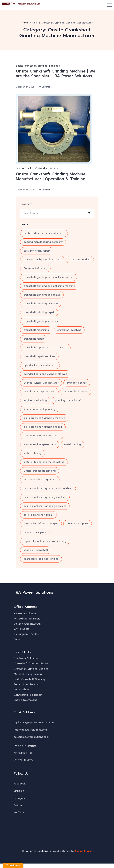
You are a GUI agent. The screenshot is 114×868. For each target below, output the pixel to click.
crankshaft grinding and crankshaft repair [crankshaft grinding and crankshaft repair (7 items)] (49, 277)
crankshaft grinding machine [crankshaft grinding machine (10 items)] (41, 304)
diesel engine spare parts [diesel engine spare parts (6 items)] (39, 392)
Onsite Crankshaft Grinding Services (38, 169)
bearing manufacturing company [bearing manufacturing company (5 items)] (43, 242)
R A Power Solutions (26, 658)
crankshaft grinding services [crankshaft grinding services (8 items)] (41, 321)
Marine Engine (84, 851)
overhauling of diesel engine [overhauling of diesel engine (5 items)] (41, 524)
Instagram (20, 798)
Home (25, 23)
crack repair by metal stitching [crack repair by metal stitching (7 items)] (42, 260)
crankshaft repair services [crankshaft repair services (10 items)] (39, 356)
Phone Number (25, 746)
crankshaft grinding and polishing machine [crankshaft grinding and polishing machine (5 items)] (49, 286)
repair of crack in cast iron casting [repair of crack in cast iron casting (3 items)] (45, 541)
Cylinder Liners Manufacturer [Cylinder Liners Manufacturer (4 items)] (41, 383)
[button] (110, 5)
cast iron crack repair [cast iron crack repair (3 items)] (37, 251)
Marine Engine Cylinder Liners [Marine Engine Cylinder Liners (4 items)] (42, 436)
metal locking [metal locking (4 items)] (73, 444)
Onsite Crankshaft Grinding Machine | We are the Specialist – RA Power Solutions (56, 74)
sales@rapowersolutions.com (31, 737)
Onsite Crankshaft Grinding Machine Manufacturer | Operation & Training (51, 177)
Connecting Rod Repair (28, 695)
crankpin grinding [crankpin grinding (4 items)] (80, 260)
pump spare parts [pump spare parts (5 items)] (78, 524)
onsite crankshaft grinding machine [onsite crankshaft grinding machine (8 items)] (45, 497)
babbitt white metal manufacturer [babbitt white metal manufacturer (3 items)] (44, 233)
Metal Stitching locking (28, 674)
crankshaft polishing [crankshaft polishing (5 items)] (69, 330)
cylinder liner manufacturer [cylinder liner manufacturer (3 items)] (40, 365)
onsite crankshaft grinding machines (38, 66)
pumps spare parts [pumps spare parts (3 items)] (35, 532)
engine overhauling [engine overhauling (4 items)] (35, 400)
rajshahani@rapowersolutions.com (34, 723)
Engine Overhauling (26, 700)
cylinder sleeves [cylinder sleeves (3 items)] (77, 383)
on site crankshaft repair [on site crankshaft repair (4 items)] (38, 515)
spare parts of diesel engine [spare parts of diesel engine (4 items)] (41, 559)
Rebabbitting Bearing (27, 684)
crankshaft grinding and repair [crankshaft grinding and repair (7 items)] (42, 295)
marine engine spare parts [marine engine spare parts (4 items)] (40, 444)
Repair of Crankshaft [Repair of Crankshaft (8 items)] (36, 550)
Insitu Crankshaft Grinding (29, 679)
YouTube (19, 812)
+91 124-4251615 (23, 760)
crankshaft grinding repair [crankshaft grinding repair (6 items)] (39, 312)
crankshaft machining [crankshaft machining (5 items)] (36, 330)
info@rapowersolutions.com (30, 730)
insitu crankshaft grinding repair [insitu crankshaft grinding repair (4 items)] (43, 427)
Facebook (20, 784)
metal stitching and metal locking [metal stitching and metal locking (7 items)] (44, 462)
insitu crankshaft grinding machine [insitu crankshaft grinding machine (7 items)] (44, 418)
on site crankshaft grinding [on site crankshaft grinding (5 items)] (40, 480)
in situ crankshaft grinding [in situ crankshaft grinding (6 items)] (39, 409)
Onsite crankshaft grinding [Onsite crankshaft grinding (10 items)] (40, 471)
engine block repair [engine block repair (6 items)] (76, 392)
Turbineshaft (21, 690)
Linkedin (19, 791)
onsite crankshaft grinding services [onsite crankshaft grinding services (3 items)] (45, 506)
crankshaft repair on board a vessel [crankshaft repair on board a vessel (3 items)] (45, 348)
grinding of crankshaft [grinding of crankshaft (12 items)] (68, 400)
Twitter (18, 805)
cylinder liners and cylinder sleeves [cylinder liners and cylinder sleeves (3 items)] (45, 374)
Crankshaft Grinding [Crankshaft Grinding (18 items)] (35, 268)
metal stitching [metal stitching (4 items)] (33, 453)
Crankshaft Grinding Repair (31, 663)
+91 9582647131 (23, 753)
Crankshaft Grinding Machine (31, 669)
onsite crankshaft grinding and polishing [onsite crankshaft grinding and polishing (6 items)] (48, 488)
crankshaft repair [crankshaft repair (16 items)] (34, 339)
